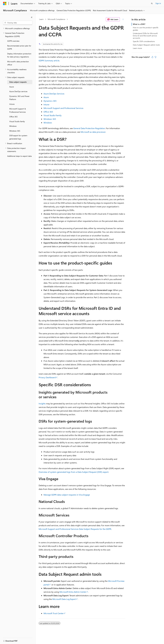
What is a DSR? (139, 24)
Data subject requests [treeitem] (18, 82)
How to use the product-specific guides (146, 29)
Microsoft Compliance (56, 19)
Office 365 (48, 112)
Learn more (137, 48)
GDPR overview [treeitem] (13, 41)
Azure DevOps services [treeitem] (18, 91)
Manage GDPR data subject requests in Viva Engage (67, 495)
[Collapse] (32, 17)
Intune (46, 104)
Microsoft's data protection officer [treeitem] (18, 63)
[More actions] (123, 19)
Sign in (158, 3)
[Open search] (152, 3)
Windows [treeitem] (13, 126)
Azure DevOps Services (54, 94)
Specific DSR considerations (144, 41)
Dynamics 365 (50, 101)
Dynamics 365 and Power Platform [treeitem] (19, 98)
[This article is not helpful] (155, 57)
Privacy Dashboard (47, 377)
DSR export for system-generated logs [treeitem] (19, 137)
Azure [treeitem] (12, 87)
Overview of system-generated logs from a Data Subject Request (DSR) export (74, 472)
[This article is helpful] (152, 57)
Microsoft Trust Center (54, 613)
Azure (46, 97)
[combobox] (18, 23)
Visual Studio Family (53, 115)
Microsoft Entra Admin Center (73, 592)
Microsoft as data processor (93, 132)
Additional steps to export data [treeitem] (19, 156)
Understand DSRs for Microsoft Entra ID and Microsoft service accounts (145, 36)
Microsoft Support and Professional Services (63, 108)
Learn (41, 19)
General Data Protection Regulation (89, 128)
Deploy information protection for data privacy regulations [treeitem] (19, 55)
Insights (42, 403)
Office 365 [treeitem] (13, 117)
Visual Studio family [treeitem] (17, 121)
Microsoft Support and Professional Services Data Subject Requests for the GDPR (75, 529)
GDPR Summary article (49, 60)
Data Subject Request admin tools (146, 45)
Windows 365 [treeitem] (15, 131)
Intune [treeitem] (12, 104)
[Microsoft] (5, 3)
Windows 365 (50, 119)
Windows (48, 123)
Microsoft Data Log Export (64, 599)
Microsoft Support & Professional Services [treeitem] (18, 110)
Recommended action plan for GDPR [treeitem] (19, 47)
